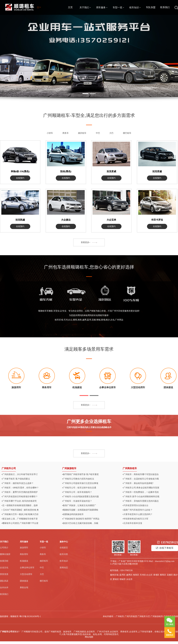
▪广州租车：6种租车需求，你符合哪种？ (20, 488)
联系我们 (165, 7)
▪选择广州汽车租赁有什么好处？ (138, 510)
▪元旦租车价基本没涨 (132, 523)
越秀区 (129, 575)
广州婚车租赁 (55, 632)
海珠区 (136, 575)
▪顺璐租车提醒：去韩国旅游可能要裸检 (80, 510)
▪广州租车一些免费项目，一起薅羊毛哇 (141, 492)
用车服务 (102, 7)
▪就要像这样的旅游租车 (73, 514)
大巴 (111, 133)
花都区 (170, 575)
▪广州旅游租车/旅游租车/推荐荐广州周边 (81, 519)
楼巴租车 (127, 133)
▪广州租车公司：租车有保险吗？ (77, 492)
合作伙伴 (4, 588)
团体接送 (24, 581)
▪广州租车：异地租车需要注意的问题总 (141, 501)
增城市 (123, 579)
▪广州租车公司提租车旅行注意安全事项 (80, 483)
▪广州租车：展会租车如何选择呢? (138, 483)
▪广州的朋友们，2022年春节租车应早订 (20, 474)
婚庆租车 (82, 133)
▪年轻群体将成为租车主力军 (136, 519)
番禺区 (163, 575)
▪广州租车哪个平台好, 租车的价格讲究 (19, 501)
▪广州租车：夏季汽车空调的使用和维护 (20, 492)
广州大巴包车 (103, 632)
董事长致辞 (5, 554)
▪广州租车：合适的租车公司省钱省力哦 (141, 479)
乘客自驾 (24, 588)
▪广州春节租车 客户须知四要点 (16, 479)
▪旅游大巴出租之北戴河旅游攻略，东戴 (80, 523)
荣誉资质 (4, 574)
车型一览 (119, 7)
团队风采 (4, 581)
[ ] (39, 7)
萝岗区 (116, 579)
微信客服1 (118, 555)
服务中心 (64, 542)
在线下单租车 (165, 548)
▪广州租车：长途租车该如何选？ (77, 501)
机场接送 (24, 561)
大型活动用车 (26, 574)
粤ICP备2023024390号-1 (30, 616)
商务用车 (24, 554)
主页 (70, 7)
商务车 (66, 133)
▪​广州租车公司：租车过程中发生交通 (79, 488)
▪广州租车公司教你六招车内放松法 (78, 479)
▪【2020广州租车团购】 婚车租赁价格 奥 (20, 510)
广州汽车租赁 (131, 616)
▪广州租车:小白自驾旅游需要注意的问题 (80, 497)
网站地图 (89, 637)
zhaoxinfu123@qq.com (165, 561)
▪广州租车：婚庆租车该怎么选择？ (18, 483)
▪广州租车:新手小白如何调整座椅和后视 (141, 497)
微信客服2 (134, 555)
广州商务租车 (130, 468)
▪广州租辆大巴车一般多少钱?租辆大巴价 (20, 514)
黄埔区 (156, 575)
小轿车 (50, 133)
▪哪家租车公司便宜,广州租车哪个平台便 (20, 523)
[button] (84, 396)
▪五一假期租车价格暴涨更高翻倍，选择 (20, 505)
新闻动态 (64, 568)
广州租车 (120, 616)
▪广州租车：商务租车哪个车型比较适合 (141, 474)
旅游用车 (24, 548)
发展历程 (4, 561)
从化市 (129, 579)
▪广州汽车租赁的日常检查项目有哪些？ (20, 497)
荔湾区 (123, 575)
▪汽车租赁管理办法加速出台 (136, 505)
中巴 (98, 133)
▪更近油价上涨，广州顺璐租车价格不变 (20, 519)
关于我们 (85, 7)
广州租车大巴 (144, 616)
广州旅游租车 (69, 468)
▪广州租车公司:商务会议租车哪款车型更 (141, 488)
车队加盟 (151, 7)
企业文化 (4, 568)
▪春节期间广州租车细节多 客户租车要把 (80, 474)
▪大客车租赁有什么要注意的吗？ (138, 514)
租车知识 (135, 7)
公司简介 (4, 548)
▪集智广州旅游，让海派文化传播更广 (79, 505)
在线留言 (64, 548)
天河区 (143, 575)
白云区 (150, 575)
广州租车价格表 (171, 616)
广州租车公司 (9, 468)
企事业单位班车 (27, 568)
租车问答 (64, 554)
